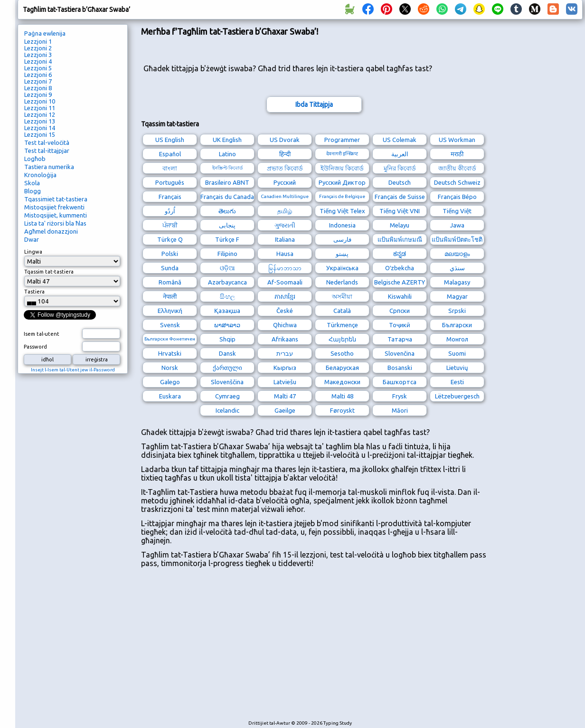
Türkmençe (342, 325)
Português (170, 182)
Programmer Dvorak (342, 141)
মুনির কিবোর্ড (400, 168)
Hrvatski (170, 353)
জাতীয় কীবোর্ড (457, 168)
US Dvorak (285, 140)
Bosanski (400, 368)
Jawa (457, 225)
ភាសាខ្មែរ (285, 296)
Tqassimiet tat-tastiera (56, 199)
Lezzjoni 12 (40, 114)
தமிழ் (285, 211)
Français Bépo (457, 197)
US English (170, 140)
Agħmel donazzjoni (51, 231)
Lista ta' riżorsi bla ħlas (55, 223)
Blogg (33, 191)
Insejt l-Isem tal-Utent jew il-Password (73, 370)
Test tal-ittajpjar (47, 151)
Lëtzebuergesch (457, 396)
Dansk (227, 353)
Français (170, 197)
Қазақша (227, 311)
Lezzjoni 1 (38, 41)
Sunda (170, 268)
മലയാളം (457, 254)
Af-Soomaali (285, 282)
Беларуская (342, 368)
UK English (227, 140)
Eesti (457, 382)
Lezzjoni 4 (38, 61)
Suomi (457, 353)
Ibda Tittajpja (314, 104)
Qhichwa (285, 325)
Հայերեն (342, 339)
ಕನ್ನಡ (400, 254)
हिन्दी (285, 154)
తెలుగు (227, 211)
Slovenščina (227, 382)
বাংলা (170, 168)
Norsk (170, 368)
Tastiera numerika (49, 167)
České (285, 311)
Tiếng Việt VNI (400, 211)
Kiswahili (400, 296)
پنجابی (227, 225)
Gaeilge (285, 410)
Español (170, 154)
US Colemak (400, 140)
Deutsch (400, 182)
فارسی (342, 239)
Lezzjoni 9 (38, 95)
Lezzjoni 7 (38, 81)
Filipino (227, 254)
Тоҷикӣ (400, 325)
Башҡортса (400, 382)
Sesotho (342, 353)
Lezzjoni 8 (38, 88)
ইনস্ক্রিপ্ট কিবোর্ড (227, 168)
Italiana (285, 239)
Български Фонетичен (170, 339)
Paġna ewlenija (45, 33)
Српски (400, 311)
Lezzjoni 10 (40, 101)
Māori (400, 410)
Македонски (342, 382)
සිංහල (227, 296)
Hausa (285, 254)
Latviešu (285, 382)
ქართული (227, 368)
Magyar (457, 296)
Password (35, 347)
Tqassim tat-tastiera (49, 272)
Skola (32, 183)
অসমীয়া (342, 296)
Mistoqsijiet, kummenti (56, 215)
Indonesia (342, 225)
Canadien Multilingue (285, 196)
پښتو (342, 254)
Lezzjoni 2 (38, 48)
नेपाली (170, 296)
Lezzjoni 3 (38, 55)
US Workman (457, 140)
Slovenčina (400, 353)
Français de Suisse (400, 197)
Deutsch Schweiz (457, 182)
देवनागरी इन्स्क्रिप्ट (342, 154)
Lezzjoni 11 (40, 108)
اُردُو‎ (170, 211)
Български (457, 325)
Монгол (457, 339)
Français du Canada (227, 197)
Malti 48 (342, 396)
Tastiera (34, 292)
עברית (285, 353)
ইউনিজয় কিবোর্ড (342, 168)
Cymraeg (227, 396)
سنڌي (457, 268)
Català (342, 311)
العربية (400, 154)
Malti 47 (285, 396)
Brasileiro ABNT (227, 182)
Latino (227, 154)
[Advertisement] (253, 648)
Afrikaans (285, 339)
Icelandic (227, 410)
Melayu (400, 225)
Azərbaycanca (227, 282)
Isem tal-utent (42, 334)
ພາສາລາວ (227, 325)
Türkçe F (227, 239)
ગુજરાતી (285, 225)
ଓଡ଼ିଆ (227, 268)
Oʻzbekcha (400, 268)
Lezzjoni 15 (40, 134)
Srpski (457, 311)
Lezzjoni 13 (40, 121)
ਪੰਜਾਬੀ (170, 225)
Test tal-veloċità (47, 142)
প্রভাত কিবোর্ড (285, 168)
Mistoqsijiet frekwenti (54, 207)
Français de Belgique (342, 196)
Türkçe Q (170, 239)
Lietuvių (457, 368)
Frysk (400, 396)
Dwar (32, 239)
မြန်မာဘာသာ (285, 268)
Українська (342, 268)
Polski (170, 254)
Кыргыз (285, 368)
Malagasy (457, 282)
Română (170, 282)
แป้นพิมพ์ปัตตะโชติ (457, 239)
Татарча (400, 339)
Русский (285, 182)
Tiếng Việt (457, 211)
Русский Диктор (342, 182)
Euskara (170, 396)
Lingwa (33, 252)
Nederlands (342, 282)
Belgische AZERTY (400, 282)
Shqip (227, 339)
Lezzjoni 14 (40, 128)
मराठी (457, 154)
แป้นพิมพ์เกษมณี (400, 239)
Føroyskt (342, 410)
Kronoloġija (40, 175)
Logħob (35, 159)
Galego (170, 382)
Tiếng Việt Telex (342, 211)
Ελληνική (170, 311)
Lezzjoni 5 (38, 68)
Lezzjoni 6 (38, 75)
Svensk (170, 325)
